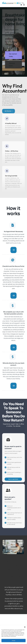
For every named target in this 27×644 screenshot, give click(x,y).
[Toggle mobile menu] (24, 5)
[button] (25, 627)
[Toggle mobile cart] (21, 5)
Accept (14, 641)
